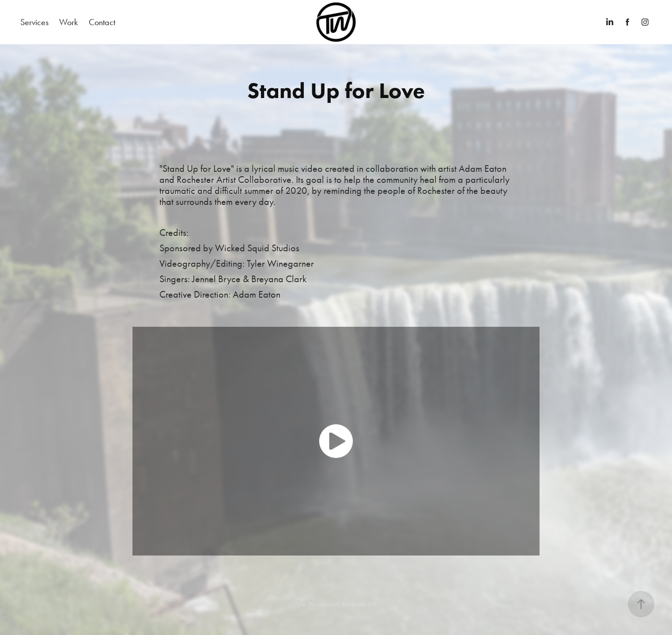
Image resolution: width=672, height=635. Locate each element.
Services (34, 22)
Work (68, 22)
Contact (102, 22)
